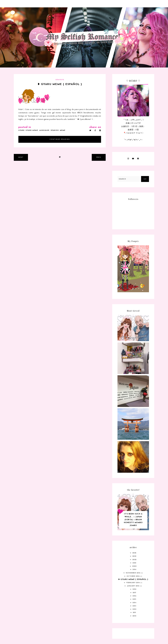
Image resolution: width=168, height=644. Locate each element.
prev (99, 157)
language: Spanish (49, 130)
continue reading (60, 139)
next (21, 157)
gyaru (21, 130)
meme (63, 130)
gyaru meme (32, 130)
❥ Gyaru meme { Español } (60, 84)
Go (145, 179)
